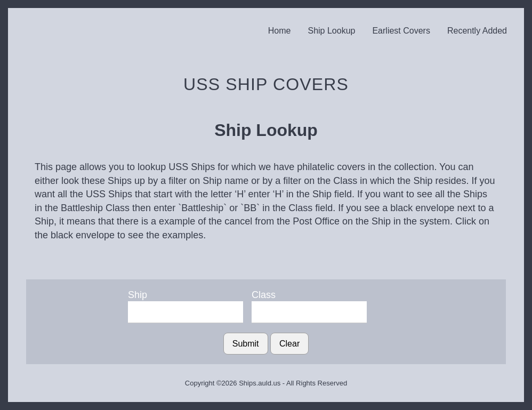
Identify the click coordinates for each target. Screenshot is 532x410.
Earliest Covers (401, 31)
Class (264, 295)
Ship (138, 295)
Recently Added (477, 31)
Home (280, 31)
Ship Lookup (331, 31)
